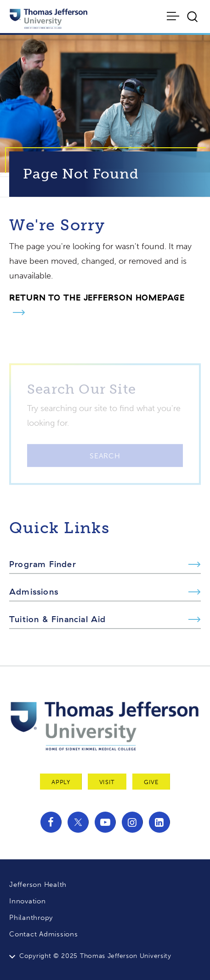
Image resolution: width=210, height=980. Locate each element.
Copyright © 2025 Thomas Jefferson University (95, 956)
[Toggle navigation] (174, 16)
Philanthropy (31, 918)
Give (151, 782)
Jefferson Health (38, 885)
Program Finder (43, 564)
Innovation (28, 901)
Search (105, 460)
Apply (61, 782)
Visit (107, 782)
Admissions (34, 592)
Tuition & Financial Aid (58, 619)
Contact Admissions (44, 934)
